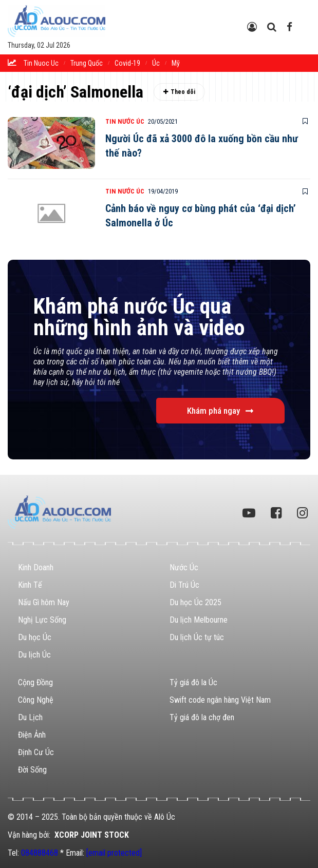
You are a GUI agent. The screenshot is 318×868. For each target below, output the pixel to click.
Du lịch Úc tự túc (197, 637)
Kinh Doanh (36, 567)
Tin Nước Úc (125, 121)
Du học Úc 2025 (195, 602)
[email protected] (114, 853)
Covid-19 (127, 63)
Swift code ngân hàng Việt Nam (220, 700)
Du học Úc (35, 637)
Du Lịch (30, 717)
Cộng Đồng (35, 682)
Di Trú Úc (184, 585)
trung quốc (87, 63)
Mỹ (176, 63)
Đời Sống (32, 770)
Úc (156, 63)
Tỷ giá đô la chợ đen (202, 717)
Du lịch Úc (34, 655)
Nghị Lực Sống (42, 620)
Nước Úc (184, 567)
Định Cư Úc (36, 752)
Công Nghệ (36, 700)
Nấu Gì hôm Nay (44, 602)
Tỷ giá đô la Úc (193, 682)
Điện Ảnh (32, 735)
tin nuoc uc (41, 63)
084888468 (40, 853)
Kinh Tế (30, 585)
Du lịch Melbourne (199, 620)
